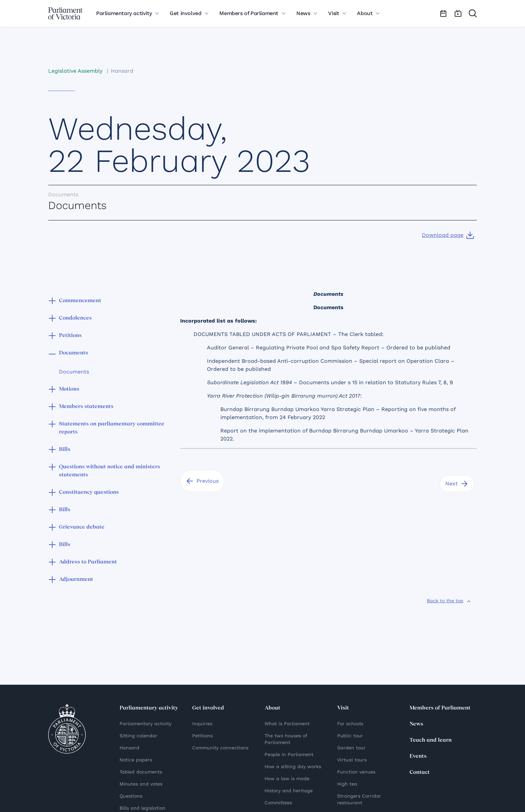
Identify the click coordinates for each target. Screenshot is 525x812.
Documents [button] (73, 353)
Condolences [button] (75, 318)
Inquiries (202, 724)
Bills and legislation (142, 808)
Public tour (350, 736)
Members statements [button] (86, 407)
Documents (74, 372)
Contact (420, 772)
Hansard (122, 71)
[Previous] (202, 481)
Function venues (356, 772)
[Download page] (448, 235)
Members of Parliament (440, 708)
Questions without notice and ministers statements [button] (109, 471)
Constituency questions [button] (89, 492)
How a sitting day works (293, 766)
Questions (131, 796)
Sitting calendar (138, 736)
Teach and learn (431, 740)
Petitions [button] (70, 336)
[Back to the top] (449, 601)
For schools (350, 724)
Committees (278, 803)
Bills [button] (65, 450)
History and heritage (289, 791)
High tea (347, 784)
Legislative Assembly (75, 71)
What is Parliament (287, 724)
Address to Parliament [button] (88, 562)
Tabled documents (141, 772)
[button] (52, 301)
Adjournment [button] (76, 580)
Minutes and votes (141, 784)
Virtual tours (352, 760)
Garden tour (351, 748)
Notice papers (136, 760)
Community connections (220, 748)
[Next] (457, 484)
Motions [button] (69, 389)
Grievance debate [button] (82, 527)
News (416, 724)
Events (418, 756)
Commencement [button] (80, 301)
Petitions (202, 736)
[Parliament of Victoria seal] (67, 729)
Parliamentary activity (145, 724)
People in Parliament (289, 754)
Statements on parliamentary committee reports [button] (112, 428)
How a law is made (287, 779)
